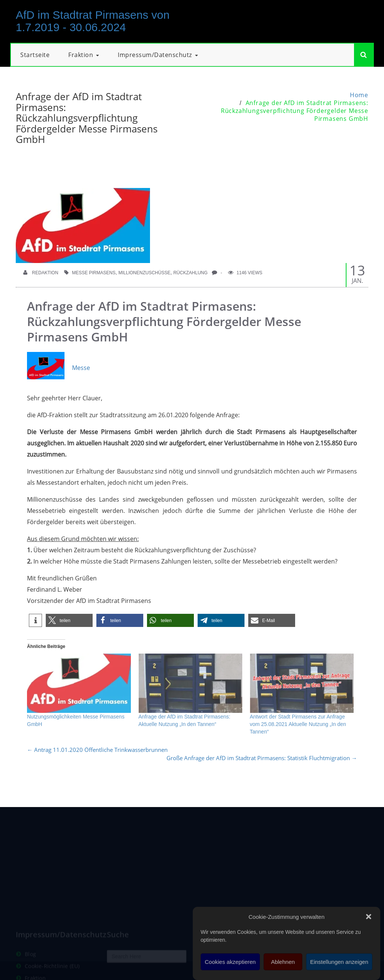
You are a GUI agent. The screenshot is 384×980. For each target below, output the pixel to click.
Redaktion (41, 273)
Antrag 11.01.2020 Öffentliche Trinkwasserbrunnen (97, 750)
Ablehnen (283, 962)
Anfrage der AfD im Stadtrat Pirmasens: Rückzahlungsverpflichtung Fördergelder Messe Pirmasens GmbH (295, 111)
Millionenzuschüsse (145, 273)
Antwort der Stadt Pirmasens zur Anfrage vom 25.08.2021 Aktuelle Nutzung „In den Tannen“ (298, 724)
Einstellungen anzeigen (339, 962)
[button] (369, 917)
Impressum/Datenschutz (158, 55)
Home (359, 95)
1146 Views (245, 273)
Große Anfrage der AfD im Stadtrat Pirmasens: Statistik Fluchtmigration (262, 758)
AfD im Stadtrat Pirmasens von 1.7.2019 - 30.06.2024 (93, 21)
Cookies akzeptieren (230, 962)
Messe (58, 368)
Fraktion (84, 55)
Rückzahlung (190, 273)
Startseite (35, 55)
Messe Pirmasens (94, 273)
